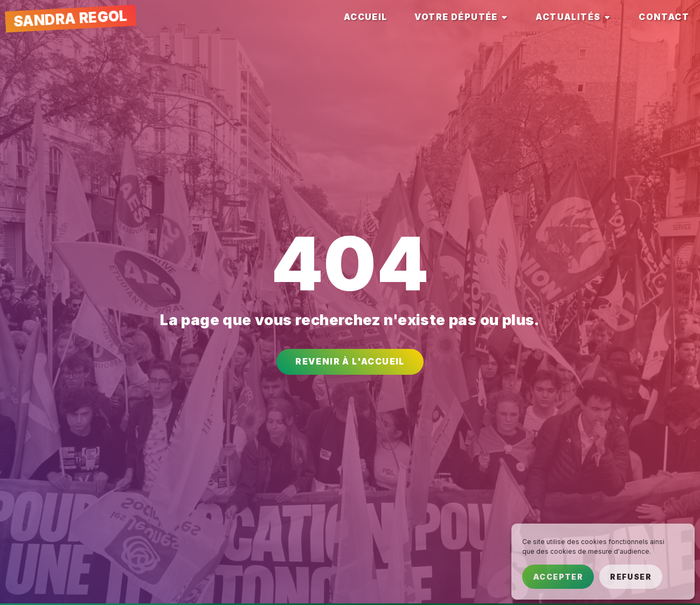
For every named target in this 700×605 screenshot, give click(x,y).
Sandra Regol (70, 18)
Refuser (631, 577)
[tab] (366, 18)
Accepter (558, 577)
